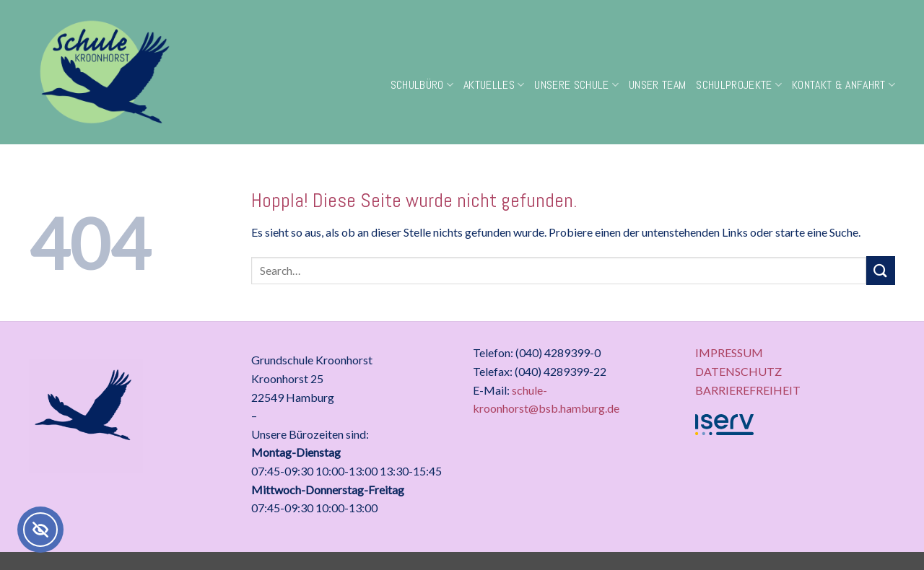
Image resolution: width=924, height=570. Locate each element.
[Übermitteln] (881, 270)
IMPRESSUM (729, 352)
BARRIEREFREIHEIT (748, 390)
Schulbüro (422, 85)
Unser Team (657, 85)
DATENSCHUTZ (738, 371)
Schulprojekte (739, 85)
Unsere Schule (576, 85)
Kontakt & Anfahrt (844, 85)
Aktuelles (494, 85)
